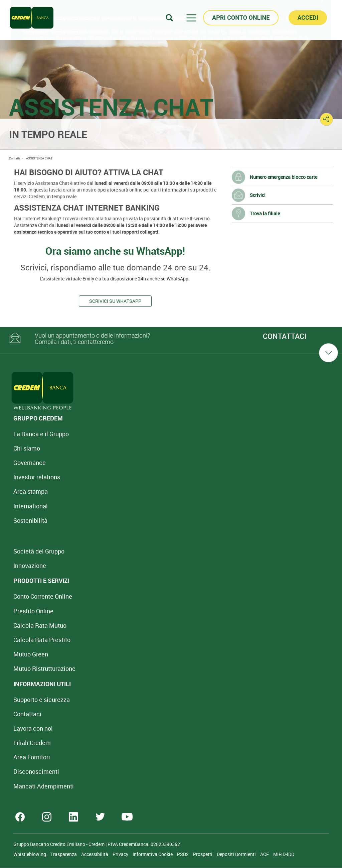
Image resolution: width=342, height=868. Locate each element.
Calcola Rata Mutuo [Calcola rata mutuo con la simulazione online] (40, 625)
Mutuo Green (31, 654)
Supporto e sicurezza (42, 700)
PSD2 (183, 854)
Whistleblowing (30, 854)
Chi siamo (27, 448)
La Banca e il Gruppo (41, 434)
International (31, 506)
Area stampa (31, 491)
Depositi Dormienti (237, 854)
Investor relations (37, 477)
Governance (30, 463)
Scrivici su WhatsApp (115, 301)
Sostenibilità (30, 520)
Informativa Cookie (153, 854)
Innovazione (30, 566)
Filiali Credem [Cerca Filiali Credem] (32, 743)
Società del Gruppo (39, 551)
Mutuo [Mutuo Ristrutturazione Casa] (44, 668)
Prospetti (203, 854)
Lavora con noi (33, 728)
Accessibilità (95, 854)
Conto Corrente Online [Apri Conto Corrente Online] (43, 596)
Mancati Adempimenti (44, 786)
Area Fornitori (32, 757)
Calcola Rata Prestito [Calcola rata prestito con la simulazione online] (42, 640)
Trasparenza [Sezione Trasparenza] (64, 854)
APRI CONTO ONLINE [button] (241, 18)
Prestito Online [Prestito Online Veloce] (33, 611)
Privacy (121, 854)
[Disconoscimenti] (36, 771)
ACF (265, 854)
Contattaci (27, 714)
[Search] (169, 18)
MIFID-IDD (284, 854)
